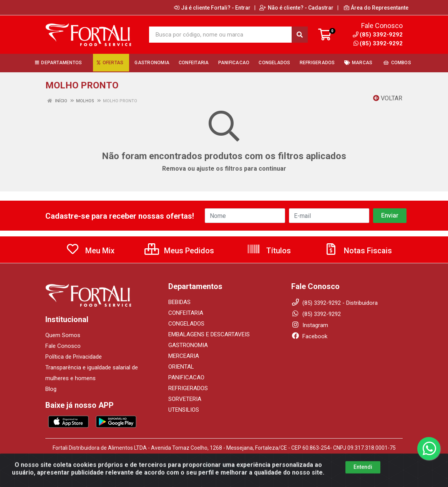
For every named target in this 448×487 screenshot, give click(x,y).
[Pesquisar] (300, 35)
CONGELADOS (186, 324)
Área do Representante (376, 8)
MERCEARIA (184, 356)
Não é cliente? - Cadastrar (296, 8)
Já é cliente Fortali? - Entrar (212, 8)
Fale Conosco (63, 346)
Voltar (388, 98)
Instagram (310, 325)
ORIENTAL (181, 367)
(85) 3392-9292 (378, 43)
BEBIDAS (179, 302)
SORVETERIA (185, 399)
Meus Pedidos (179, 251)
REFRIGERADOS (188, 388)
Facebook (309, 336)
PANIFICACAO (186, 377)
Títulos (269, 251)
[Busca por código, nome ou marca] (221, 35)
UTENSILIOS (184, 410)
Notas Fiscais (358, 251)
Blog (51, 389)
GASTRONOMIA (188, 345)
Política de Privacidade (74, 357)
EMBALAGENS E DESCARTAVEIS (209, 334)
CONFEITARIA (186, 313)
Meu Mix (90, 251)
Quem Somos (63, 335)
